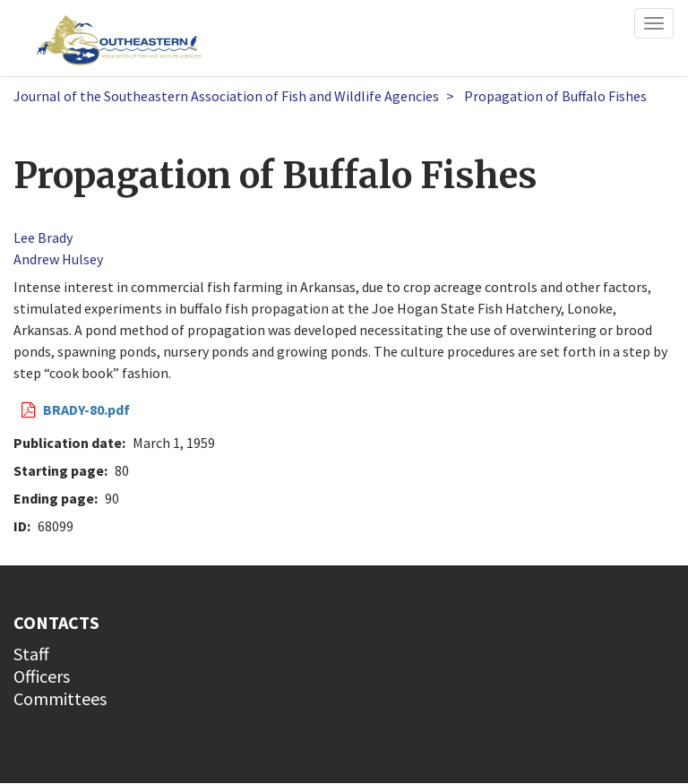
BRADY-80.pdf (86, 409)
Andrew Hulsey (58, 259)
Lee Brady (43, 237)
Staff (31, 654)
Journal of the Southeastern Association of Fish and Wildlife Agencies (226, 96)
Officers (42, 676)
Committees (60, 698)
